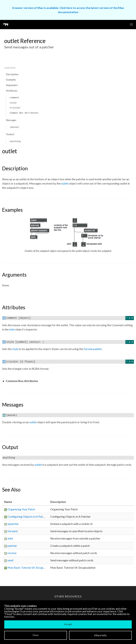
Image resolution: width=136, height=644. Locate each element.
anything (15, 141)
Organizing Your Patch (21, 509)
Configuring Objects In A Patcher (28, 516)
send (10, 560)
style (13, 103)
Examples (11, 80)
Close (36, 635)
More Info (100, 635)
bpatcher (13, 524)
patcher (12, 546)
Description (12, 74)
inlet (12, 329)
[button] (131, 25)
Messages (11, 120)
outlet (65, 183)
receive (12, 553)
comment (15, 98)
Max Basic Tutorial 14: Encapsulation (30, 567)
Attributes (12, 91)
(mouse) (15, 127)
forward (13, 531)
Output (10, 134)
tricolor (15, 108)
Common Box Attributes (24, 113)
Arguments (12, 85)
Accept (68, 624)
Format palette (93, 349)
